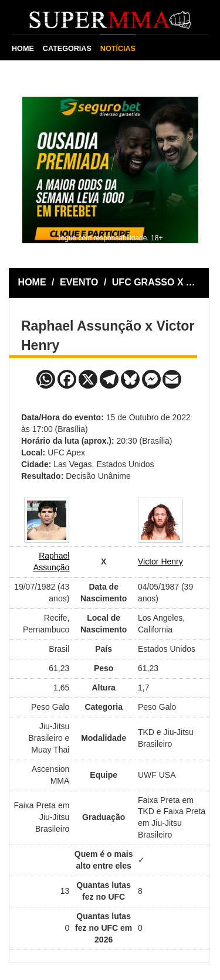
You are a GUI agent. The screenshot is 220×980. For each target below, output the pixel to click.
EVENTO (79, 282)
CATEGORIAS (67, 49)
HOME (23, 49)
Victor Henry (160, 562)
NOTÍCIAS (118, 49)
